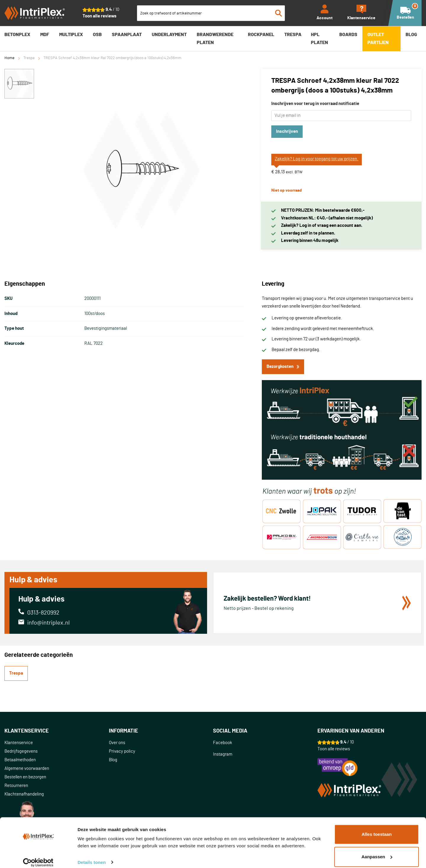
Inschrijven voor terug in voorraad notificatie (315, 104)
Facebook (223, 743)
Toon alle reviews (100, 16)
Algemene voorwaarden (27, 768)
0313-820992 (43, 613)
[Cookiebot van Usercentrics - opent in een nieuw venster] (38, 856)
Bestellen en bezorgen (25, 777)
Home (9, 58)
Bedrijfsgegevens (21, 751)
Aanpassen (377, 851)
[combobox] (211, 13)
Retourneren (16, 786)
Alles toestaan (377, 829)
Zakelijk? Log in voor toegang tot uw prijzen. (317, 159)
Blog (113, 760)
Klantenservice (19, 743)
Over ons (117, 743)
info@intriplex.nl (49, 623)
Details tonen (92, 856)
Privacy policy (122, 751)
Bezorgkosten (283, 367)
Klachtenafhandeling (24, 794)
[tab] (57, 731)
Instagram (223, 754)
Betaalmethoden (20, 760)
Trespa (29, 58)
